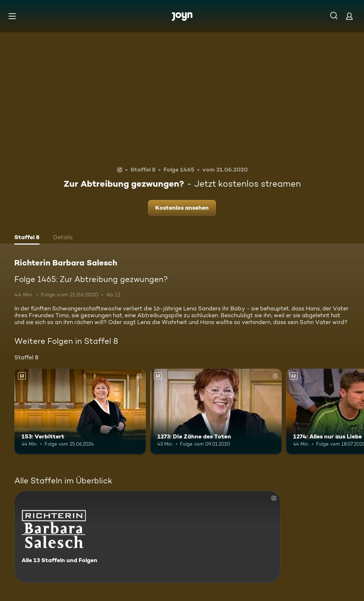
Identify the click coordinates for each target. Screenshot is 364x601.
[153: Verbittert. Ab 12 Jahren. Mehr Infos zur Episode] (80, 411)
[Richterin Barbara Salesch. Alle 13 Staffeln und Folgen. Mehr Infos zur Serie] (147, 537)
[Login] (349, 16)
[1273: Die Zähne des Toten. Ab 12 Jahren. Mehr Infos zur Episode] (216, 411)
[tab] (27, 238)
